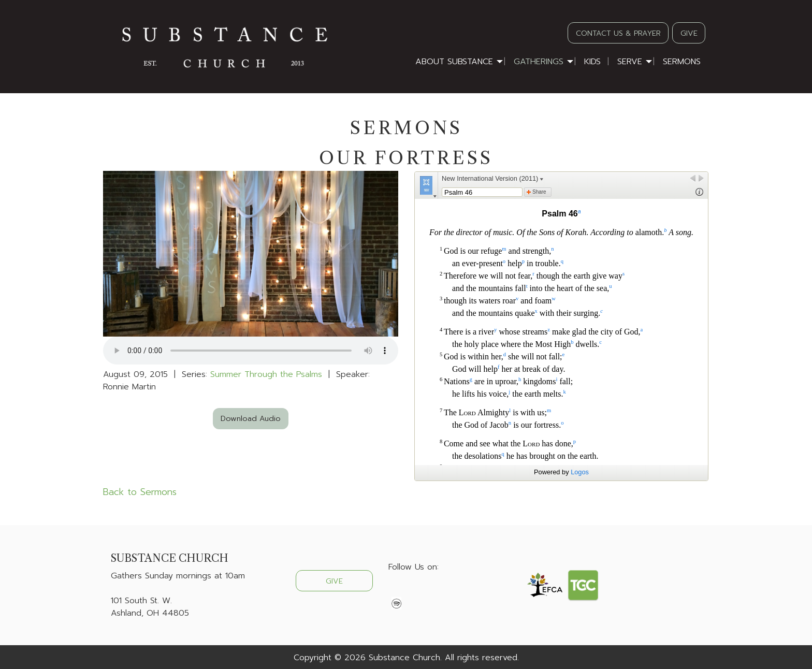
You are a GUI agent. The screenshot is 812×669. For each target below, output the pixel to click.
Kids (592, 62)
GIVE (689, 33)
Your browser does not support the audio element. (251, 351)
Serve (630, 62)
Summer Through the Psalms (266, 374)
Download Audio (251, 418)
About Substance (454, 62)
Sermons (682, 62)
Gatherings (539, 62)
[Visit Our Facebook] (397, 591)
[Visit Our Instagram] (430, 591)
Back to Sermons (140, 492)
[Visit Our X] (413, 591)
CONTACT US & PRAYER (618, 33)
